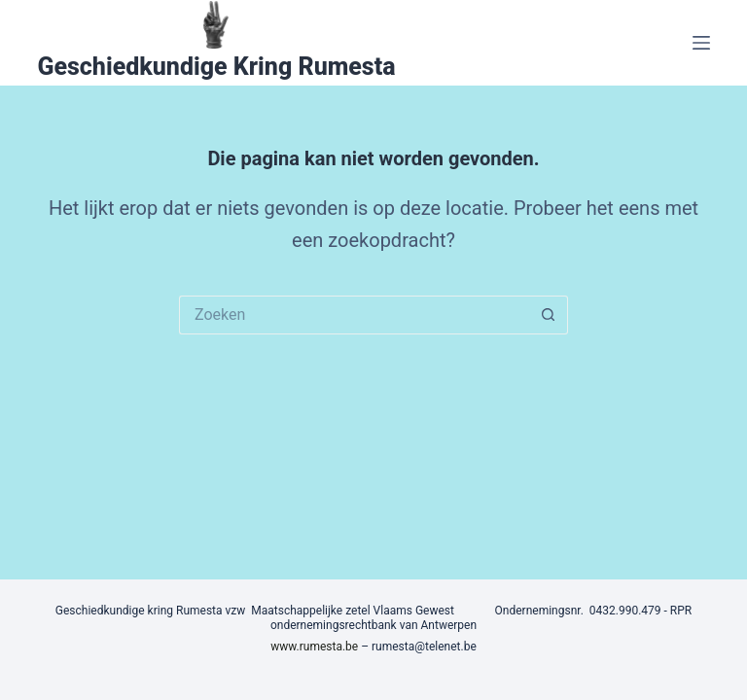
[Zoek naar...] (354, 315)
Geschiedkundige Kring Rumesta (216, 67)
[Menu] (701, 43)
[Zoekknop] (549, 315)
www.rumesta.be (314, 647)
